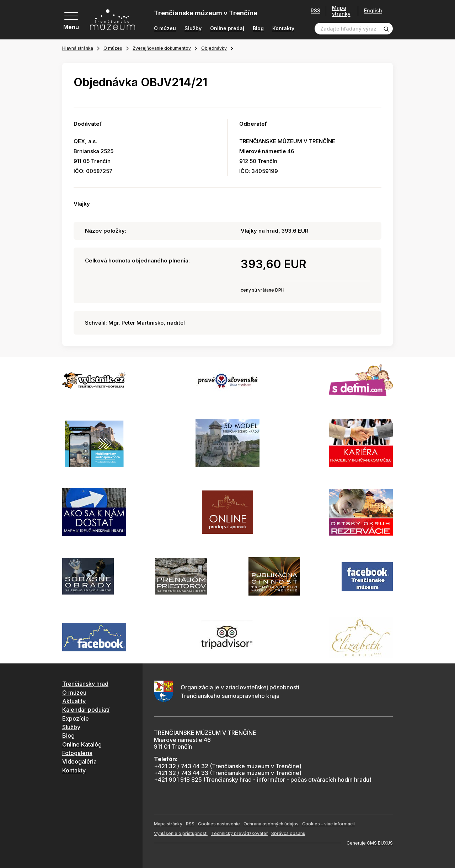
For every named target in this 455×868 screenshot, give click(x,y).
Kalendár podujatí (86, 710)
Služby (193, 28)
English (373, 11)
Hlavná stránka (78, 48)
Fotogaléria (77, 753)
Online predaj (227, 28)
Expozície (76, 718)
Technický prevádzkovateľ (239, 833)
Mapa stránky (341, 11)
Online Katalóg (82, 744)
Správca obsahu (288, 833)
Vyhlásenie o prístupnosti (181, 833)
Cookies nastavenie (219, 824)
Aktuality (74, 701)
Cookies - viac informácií (328, 824)
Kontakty (283, 28)
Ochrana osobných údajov (271, 824)
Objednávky (214, 48)
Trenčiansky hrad (85, 684)
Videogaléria (79, 761)
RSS (315, 11)
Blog (258, 28)
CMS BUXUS (380, 843)
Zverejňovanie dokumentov (162, 48)
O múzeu (165, 28)
